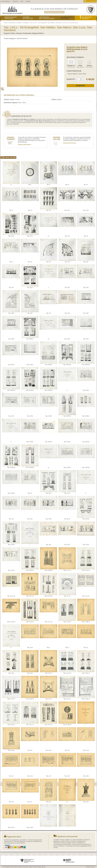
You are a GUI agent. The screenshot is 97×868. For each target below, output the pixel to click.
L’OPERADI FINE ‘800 (28, 18)
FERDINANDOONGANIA (11, 18)
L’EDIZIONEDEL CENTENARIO (47, 18)
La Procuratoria (5, 1)
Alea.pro (92, 867)
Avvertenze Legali (27, 867)
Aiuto (22, 1)
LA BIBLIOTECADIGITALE (67, 18)
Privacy (35, 867)
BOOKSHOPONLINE (87, 18)
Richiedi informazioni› (25, 145)
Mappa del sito (42, 867)
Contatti (28, 1)
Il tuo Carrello (90, 1)
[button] (81, 79)
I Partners (15, 1)
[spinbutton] (78, 79)
